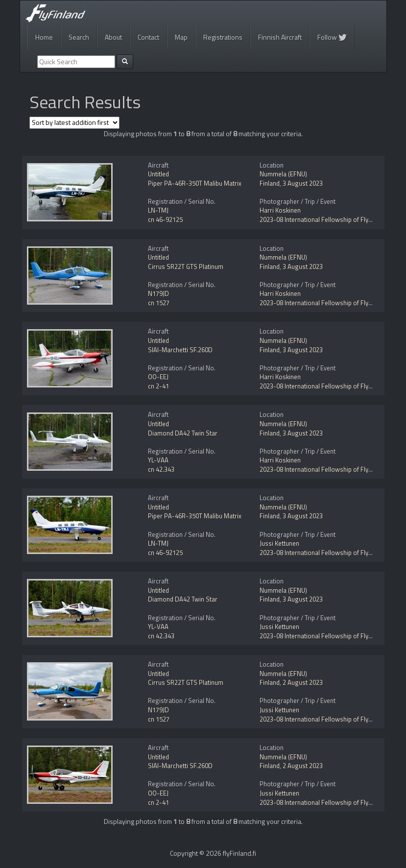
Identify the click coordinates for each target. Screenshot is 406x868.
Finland (270, 183)
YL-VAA (158, 460)
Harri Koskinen (280, 210)
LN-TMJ (158, 210)
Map (181, 37)
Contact (148, 37)
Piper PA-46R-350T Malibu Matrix (195, 183)
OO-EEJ (158, 377)
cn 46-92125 (165, 219)
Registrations (223, 37)
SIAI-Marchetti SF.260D (180, 350)
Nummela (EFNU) (283, 174)
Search (79, 37)
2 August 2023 (303, 682)
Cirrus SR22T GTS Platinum (186, 266)
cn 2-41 (158, 386)
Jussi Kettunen (279, 543)
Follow (332, 37)
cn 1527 (159, 303)
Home (44, 37)
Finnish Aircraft (280, 37)
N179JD (158, 293)
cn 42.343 (161, 469)
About (113, 37)
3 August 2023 (303, 183)
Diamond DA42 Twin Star (183, 433)
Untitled (158, 174)
